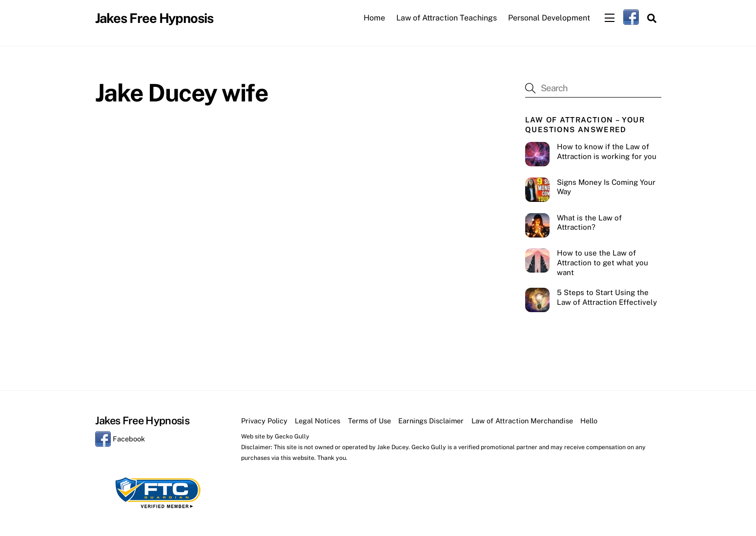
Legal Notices (317, 421)
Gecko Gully (292, 436)
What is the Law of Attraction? (589, 223)
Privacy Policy (264, 421)
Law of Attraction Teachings (447, 18)
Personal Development (549, 18)
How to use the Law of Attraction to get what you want (603, 263)
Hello (589, 421)
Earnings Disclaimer (431, 421)
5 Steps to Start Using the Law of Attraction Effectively (607, 297)
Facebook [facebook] (120, 439)
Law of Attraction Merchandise (522, 421)
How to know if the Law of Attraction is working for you (607, 151)
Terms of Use (369, 421)
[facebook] (631, 17)
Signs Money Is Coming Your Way (606, 187)
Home (374, 18)
